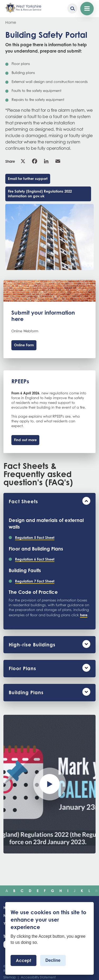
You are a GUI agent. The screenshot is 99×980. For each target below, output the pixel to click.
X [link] (23, 161)
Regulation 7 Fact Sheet (35, 581)
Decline (53, 960)
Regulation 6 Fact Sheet (35, 559)
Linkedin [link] (46, 161)
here (84, 615)
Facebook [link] (35, 161)
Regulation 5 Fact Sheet (35, 538)
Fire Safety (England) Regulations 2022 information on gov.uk (40, 194)
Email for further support (28, 179)
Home (11, 22)
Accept (23, 960)
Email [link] (58, 161)
